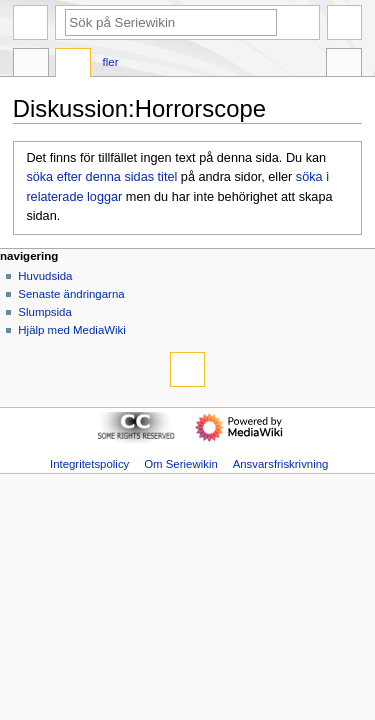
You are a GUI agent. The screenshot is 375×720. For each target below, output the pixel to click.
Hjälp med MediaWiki (72, 330)
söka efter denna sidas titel (101, 177)
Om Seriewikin (181, 464)
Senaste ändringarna (71, 294)
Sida (31, 65)
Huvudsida (45, 276)
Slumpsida (44, 312)
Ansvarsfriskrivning (281, 464)
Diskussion (73, 65)
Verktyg (344, 65)
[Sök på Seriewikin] (171, 22)
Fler (111, 62)
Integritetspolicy (89, 464)
